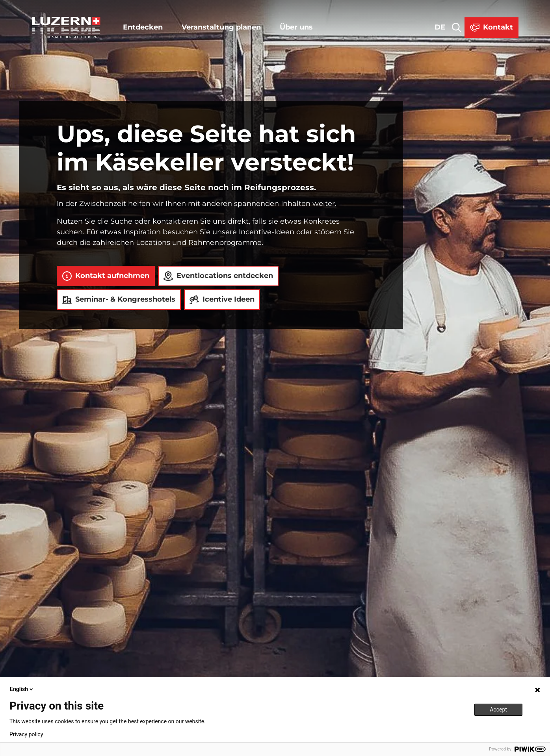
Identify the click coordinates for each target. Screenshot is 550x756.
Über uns (296, 27)
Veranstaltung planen (221, 27)
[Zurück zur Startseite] (66, 28)
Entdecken (143, 27)
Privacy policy (26, 734)
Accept (498, 710)
